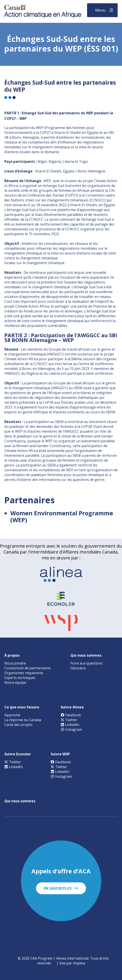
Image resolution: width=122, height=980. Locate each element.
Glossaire (78, 668)
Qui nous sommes (86, 655)
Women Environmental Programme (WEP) (62, 516)
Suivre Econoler (18, 754)
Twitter (69, 720)
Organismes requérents (24, 673)
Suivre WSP (60, 754)
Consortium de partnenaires (28, 668)
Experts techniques (20, 678)
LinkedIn (70, 725)
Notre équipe (15, 683)
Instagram (71, 729)
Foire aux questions (87, 663)
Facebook (71, 715)
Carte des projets (18, 725)
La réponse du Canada (23, 720)
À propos (12, 655)
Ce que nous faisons (22, 707)
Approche (12, 715)
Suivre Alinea (72, 707)
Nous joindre (15, 663)
